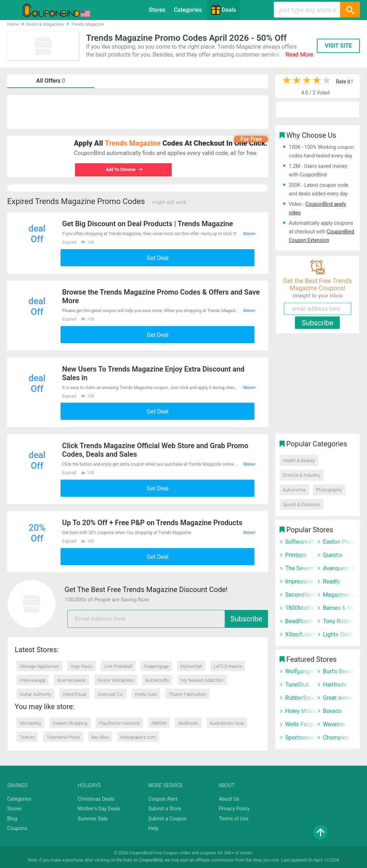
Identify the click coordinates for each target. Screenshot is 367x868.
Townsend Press (63, 737)
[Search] (350, 10)
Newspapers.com (138, 737)
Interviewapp (33, 680)
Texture (27, 737)
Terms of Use (233, 819)
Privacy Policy (234, 809)
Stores (157, 10)
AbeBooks (188, 723)
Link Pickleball (118, 666)
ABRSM (159, 723)
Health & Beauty (299, 460)
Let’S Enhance (228, 666)
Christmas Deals (96, 799)
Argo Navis (82, 666)
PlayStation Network (119, 723)
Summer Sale (93, 819)
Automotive (294, 490)
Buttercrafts (158, 680)
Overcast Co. (111, 694)
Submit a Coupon (168, 819)
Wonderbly (30, 723)
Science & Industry (301, 475)
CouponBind (151, 860)
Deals (223, 10)
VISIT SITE (338, 46)
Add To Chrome (124, 170)
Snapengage (156, 666)
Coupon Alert (163, 799)
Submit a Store (165, 809)
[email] (168, 619)
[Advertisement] (138, 112)
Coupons (17, 828)
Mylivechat (191, 666)
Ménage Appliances (39, 666)
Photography (329, 490)
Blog (12, 819)
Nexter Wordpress (116, 680)
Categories (188, 10)
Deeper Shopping (70, 723)
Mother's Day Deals (99, 809)
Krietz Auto (146, 694)
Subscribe (246, 619)
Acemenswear (72, 680)
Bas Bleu (100, 737)
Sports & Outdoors (301, 505)
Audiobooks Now (227, 723)
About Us (229, 799)
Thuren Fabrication (187, 694)
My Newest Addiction (202, 680)
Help (154, 828)
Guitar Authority (35, 694)
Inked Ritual (75, 694)
